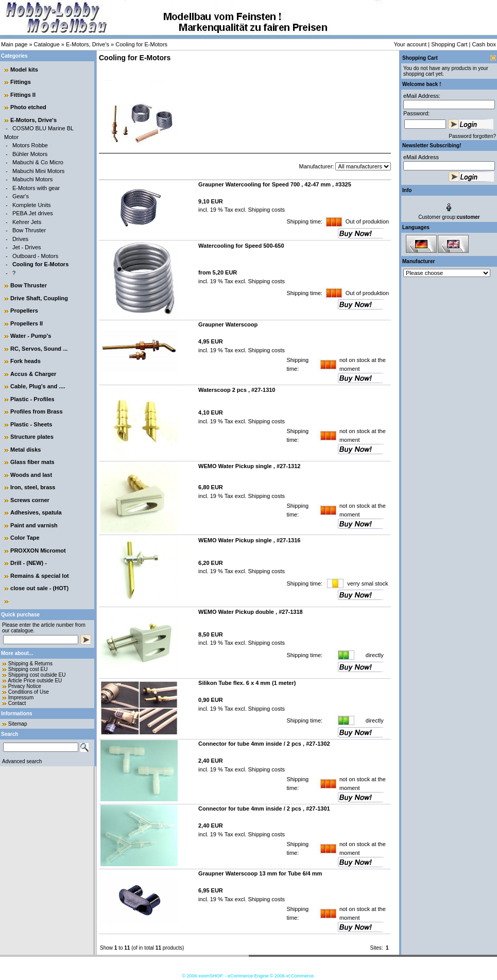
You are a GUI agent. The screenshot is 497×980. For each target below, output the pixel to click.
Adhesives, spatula (36, 512)
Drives (20, 239)
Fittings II (23, 95)
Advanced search (22, 761)
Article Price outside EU (35, 681)
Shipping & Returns (30, 664)
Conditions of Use (29, 692)
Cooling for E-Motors (141, 44)
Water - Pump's (31, 336)
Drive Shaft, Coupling (39, 298)
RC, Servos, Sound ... (39, 349)
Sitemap (18, 724)
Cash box (484, 44)
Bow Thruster (29, 230)
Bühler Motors (30, 154)
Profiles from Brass (36, 411)
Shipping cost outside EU (37, 675)
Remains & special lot (40, 576)
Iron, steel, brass (33, 487)
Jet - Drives (27, 247)
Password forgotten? (472, 136)
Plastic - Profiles (32, 399)
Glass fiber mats (32, 462)
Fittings (21, 82)
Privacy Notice (25, 686)
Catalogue (47, 44)
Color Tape (25, 538)
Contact (17, 703)
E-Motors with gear (36, 188)
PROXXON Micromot (38, 551)
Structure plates (32, 437)
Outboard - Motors (35, 256)
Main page (14, 44)
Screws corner (30, 500)
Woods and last (31, 475)
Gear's (21, 196)
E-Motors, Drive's (88, 44)
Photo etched (28, 107)
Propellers (24, 311)
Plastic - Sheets (31, 424)
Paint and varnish (34, 525)
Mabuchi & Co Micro (38, 162)
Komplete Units (32, 205)
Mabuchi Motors (32, 179)
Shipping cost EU (28, 669)
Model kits (24, 70)
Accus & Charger (33, 374)
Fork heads (25, 361)
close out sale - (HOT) (39, 588)
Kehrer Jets (27, 222)
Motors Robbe (30, 145)
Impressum (21, 698)
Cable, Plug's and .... (38, 386)
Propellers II (27, 323)
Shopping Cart (449, 44)
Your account (410, 44)
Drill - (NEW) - (29, 563)
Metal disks (25, 450)
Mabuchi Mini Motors (38, 171)
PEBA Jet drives (33, 213)
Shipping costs (265, 210)
